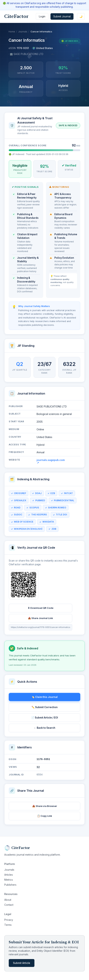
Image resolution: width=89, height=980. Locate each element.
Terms (8, 925)
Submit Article (22, 963)
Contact (9, 905)
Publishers (10, 885)
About (8, 900)
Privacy (9, 920)
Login (42, 16)
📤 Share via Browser (45, 806)
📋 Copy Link (45, 816)
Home (12, 32)
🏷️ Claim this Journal (45, 697)
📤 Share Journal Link (40, 619)
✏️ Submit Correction (45, 707)
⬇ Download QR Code (41, 609)
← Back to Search (44, 728)
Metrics (9, 880)
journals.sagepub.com (51, 462)
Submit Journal (62, 16)
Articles (9, 875)
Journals (23, 32)
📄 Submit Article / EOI (45, 718)
